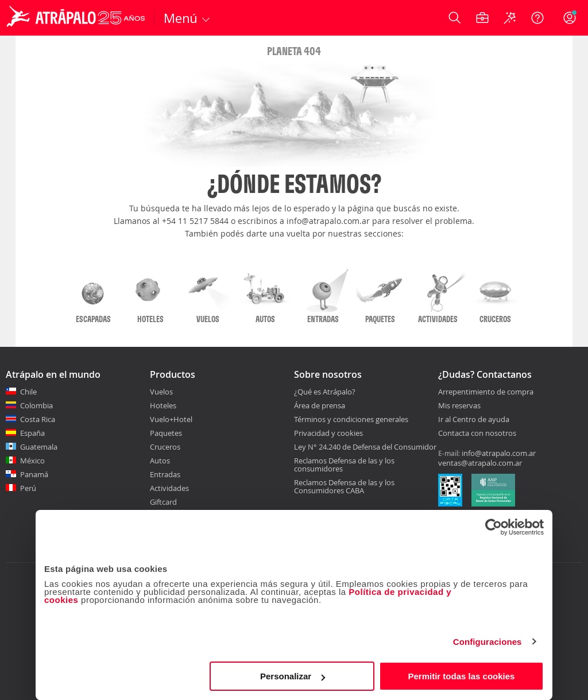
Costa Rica (38, 419)
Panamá (34, 474)
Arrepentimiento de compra (486, 392)
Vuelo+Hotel (171, 419)
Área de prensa (320, 405)
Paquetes (166, 433)
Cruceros (165, 447)
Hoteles (163, 405)
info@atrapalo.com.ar (499, 453)
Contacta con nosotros (477, 434)
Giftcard (163, 502)
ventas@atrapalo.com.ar (480, 463)
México (32, 461)
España (32, 433)
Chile (28, 392)
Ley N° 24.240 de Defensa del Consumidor (365, 447)
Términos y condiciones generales (351, 419)
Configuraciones (488, 642)
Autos (160, 461)
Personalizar (293, 676)
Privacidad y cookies (328, 433)
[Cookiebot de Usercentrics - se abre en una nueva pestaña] (494, 527)
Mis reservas (459, 406)
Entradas (165, 474)
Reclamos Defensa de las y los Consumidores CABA (344, 486)
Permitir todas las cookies (461, 676)
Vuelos (161, 392)
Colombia (36, 405)
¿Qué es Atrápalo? (325, 392)
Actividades (169, 488)
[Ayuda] (537, 18)
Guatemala (39, 447)
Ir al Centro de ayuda (474, 420)
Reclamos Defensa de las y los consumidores (344, 465)
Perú (28, 488)
